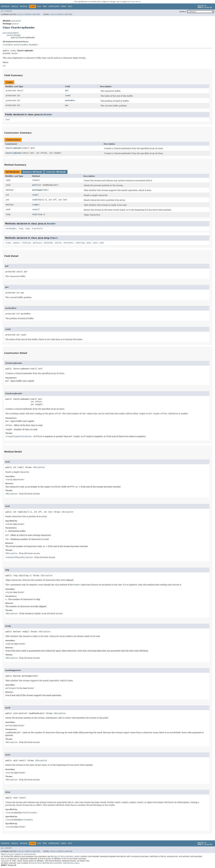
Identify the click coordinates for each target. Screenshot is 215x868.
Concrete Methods (56, 172)
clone (8, 243)
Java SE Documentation (64, 856)
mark (34, 185)
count (68, 95)
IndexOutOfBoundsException (19, 557)
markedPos (70, 100)
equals (16, 243)
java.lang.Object (11, 33)
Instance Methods (32, 172)
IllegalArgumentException (19, 436)
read (34, 195)
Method (36, 14)
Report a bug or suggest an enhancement (18, 854)
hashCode (48, 243)
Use (39, 6)
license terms (135, 2)
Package (24, 6)
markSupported (39, 190)
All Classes (6, 11)
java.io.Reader (14, 35)
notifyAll (68, 243)
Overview (5, 6)
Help (70, 6)
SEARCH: (183, 12)
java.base (16, 21)
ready (35, 205)
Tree (45, 6)
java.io (15, 24)
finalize (26, 243)
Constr (28, 14)
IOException (39, 467)
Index (64, 6)
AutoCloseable (21, 45)
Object (54, 238)
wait (89, 243)
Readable (33, 45)
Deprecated (54, 6)
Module (15, 6)
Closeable (8, 45)
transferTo (37, 229)
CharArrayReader (14, 148)
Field (20, 14)
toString (80, 243)
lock (8, 119)
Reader (15, 53)
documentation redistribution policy (64, 863)
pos (67, 105)
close (35, 180)
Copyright (5, 861)
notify (58, 243)
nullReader (11, 229)
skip (34, 214)
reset (35, 209)
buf (67, 91)
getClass (37, 243)
